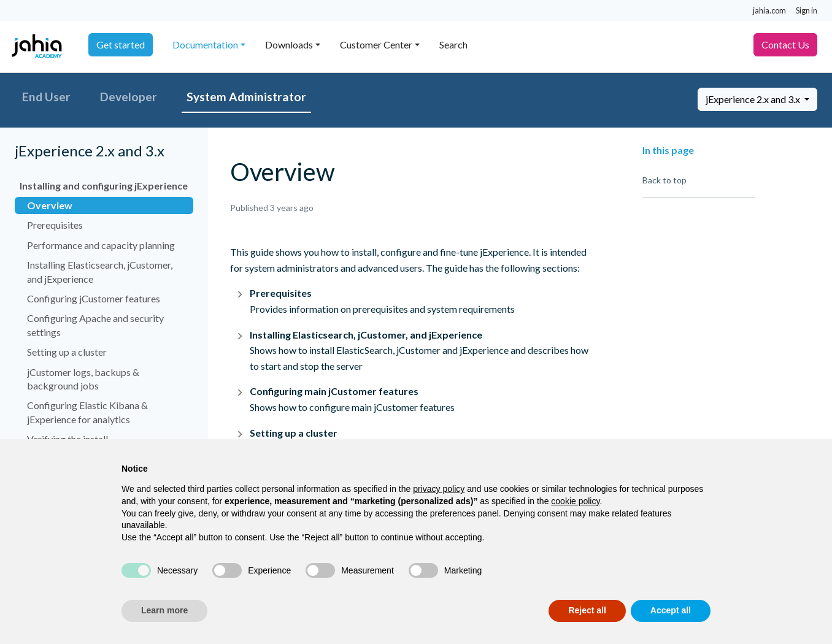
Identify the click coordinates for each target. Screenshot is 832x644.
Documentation (205, 44)
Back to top (664, 180)
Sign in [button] (807, 10)
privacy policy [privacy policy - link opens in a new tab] (439, 489)
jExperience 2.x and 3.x (754, 99)
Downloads (289, 44)
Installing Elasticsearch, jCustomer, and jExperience (100, 271)
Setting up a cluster (67, 352)
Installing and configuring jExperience (104, 186)
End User (46, 97)
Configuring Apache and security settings (95, 325)
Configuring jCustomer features (94, 298)
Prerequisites (55, 225)
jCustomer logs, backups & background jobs (83, 379)
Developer (129, 97)
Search (453, 44)
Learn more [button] (164, 610)
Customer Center (376, 44)
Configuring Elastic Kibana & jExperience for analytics (87, 412)
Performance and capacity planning (101, 245)
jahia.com (769, 10)
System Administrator (246, 97)
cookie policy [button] (575, 501)
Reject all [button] (587, 610)
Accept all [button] (671, 610)
